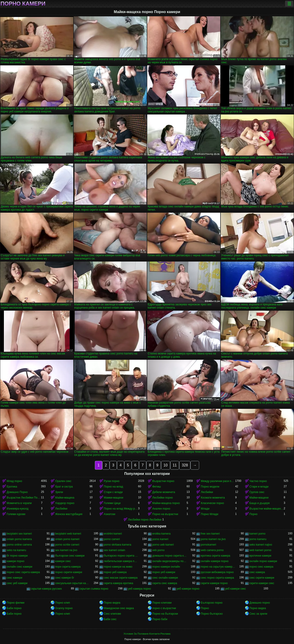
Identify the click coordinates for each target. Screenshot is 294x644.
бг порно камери (17, 556)
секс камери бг (65, 578)
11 (175, 465)
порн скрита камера (68, 567)
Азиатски (110, 514)
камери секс (63, 561)
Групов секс (257, 492)
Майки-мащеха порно (166, 503)
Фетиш (157, 487)
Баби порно (14, 608)
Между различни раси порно (218, 481)
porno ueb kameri (163, 545)
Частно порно (258, 481)
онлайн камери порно (215, 561)
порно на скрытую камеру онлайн (218, 567)
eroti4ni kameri (113, 534)
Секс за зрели (258, 614)
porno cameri (112, 539)
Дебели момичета (164, 492)
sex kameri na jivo (66, 550)
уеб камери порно (188, 589)
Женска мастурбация (69, 514)
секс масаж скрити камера (121, 578)
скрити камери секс (262, 583)
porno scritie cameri (67, 545)
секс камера (257, 572)
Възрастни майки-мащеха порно (267, 509)
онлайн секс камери (20, 567)
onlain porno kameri (67, 539)
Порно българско (212, 614)
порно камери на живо (118, 567)
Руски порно (112, 481)
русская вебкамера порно (217, 572)
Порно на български (165, 614)
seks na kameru (16, 550)
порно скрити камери (69, 572)
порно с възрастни (164, 608)
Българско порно (212, 603)
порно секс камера (261, 567)
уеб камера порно (139, 589)
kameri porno (257, 534)
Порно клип (62, 603)
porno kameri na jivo (213, 539)
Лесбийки (207, 492)
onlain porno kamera (19, 539)
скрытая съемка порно (94, 589)
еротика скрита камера (215, 556)
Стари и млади (259, 487)
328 (185, 465)
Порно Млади (209, 514)
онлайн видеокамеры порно (169, 561)
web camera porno (212, 550)
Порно (253, 514)
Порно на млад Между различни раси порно (121, 509)
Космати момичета (213, 498)
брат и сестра (64, 487)
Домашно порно (260, 603)
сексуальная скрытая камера (72, 583)
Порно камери (23, 4)
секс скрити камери (262, 578)
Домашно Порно (17, 492)
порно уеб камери (164, 572)
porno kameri (160, 539)
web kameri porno (260, 550)
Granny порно (64, 608)
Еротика (12, 487)
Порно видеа (112, 603)
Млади (205, 509)
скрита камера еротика (119, 583)
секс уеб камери (17, 583)
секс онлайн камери (165, 578)
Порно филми (16, 603)
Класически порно (212, 503)
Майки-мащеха (65, 498)
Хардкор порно (65, 503)
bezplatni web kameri (68, 534)
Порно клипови (162, 603)
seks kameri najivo (261, 545)
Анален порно (161, 509)
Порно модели (210, 487)
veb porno (158, 550)
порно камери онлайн (166, 567)
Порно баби (160, 619)
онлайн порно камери (263, 561)
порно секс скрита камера (23, 572)
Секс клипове (112, 614)
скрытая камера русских (47, 589)
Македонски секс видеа (119, 608)
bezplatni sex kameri (19, 534)
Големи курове (16, 514)
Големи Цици (112, 503)
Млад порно (14, 481)
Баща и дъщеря (260, 503)
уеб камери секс (236, 589)
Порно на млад (113, 487)
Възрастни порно (163, 481)
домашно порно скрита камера (169, 556)
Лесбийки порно (163, 498)
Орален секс (63, 481)
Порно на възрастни (165, 514)
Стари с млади (113, 492)
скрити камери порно (214, 583)
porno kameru (258, 539)
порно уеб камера (115, 572)
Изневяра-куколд (18, 509)
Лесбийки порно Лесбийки (145, 520)
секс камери (14, 578)
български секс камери (70, 556)
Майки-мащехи (259, 498)
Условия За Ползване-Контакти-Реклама (147, 634)
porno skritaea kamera (117, 545)
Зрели (59, 492)
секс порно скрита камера (217, 578)
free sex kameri (210, 534)
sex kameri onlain (114, 550)
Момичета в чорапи (19, 503)
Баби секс (110, 619)
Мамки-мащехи (114, 498)
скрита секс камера (165, 583)
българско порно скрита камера (121, 556)
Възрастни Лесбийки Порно (24, 498)
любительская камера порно (121, 561)
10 (166, 465)
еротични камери (260, 556)
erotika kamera (161, 534)
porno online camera (19, 545)
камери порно (16, 561)
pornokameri (208, 545)
